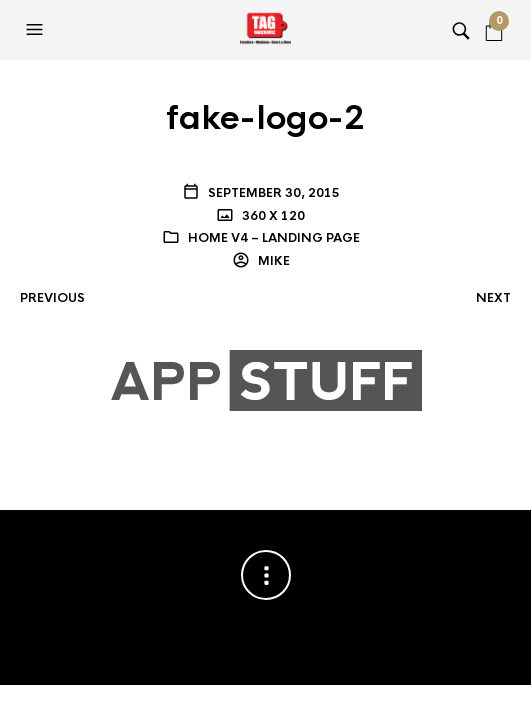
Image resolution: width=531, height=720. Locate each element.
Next (493, 298)
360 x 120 (272, 216)
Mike (272, 261)
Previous (52, 298)
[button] (37, 30)
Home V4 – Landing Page (274, 238)
